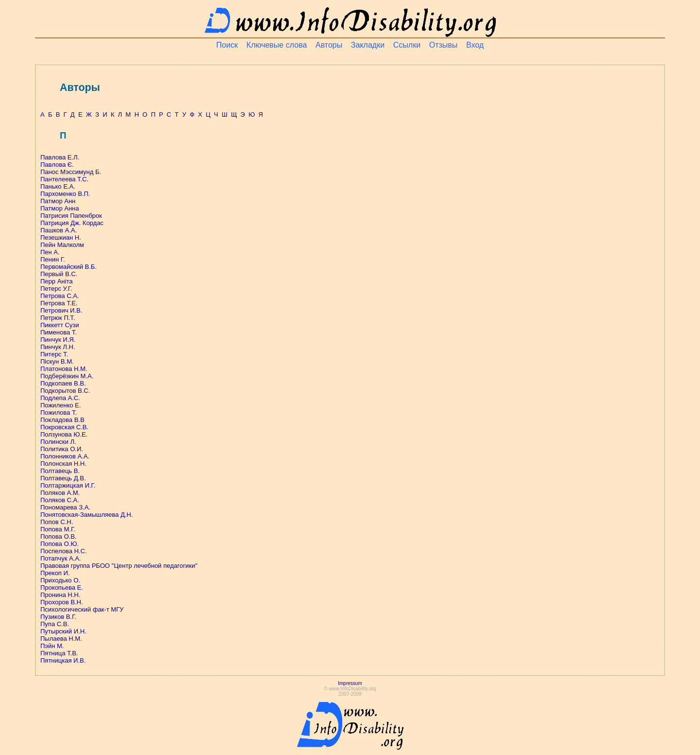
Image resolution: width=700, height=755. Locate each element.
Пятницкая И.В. (63, 660)
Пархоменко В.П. (65, 194)
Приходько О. (60, 580)
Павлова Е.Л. (60, 157)
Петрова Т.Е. (59, 303)
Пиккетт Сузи (60, 325)
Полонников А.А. (65, 456)
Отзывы (444, 45)
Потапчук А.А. (61, 558)
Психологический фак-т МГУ (82, 609)
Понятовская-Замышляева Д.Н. (87, 515)
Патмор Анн (58, 201)
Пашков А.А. (59, 230)
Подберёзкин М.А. (67, 376)
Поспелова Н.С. (63, 551)
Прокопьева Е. (62, 588)
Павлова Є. (57, 165)
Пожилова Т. (59, 413)
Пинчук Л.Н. (58, 347)
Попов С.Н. (57, 522)
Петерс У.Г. (56, 289)
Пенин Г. (53, 259)
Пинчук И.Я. (58, 340)
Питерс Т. (54, 354)
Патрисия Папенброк (71, 216)
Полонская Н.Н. (63, 464)
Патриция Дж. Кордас (72, 223)
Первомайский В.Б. (69, 267)
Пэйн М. (52, 646)
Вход (475, 45)
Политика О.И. (62, 449)
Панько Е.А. (58, 186)
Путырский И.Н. (63, 631)
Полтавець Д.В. (63, 478)
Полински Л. (58, 442)
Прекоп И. (55, 573)
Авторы (329, 45)
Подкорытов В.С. (65, 391)
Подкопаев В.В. (63, 383)
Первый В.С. (59, 274)
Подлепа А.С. (60, 398)
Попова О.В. (58, 536)
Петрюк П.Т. (58, 318)
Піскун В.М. (57, 361)
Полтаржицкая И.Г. (68, 485)
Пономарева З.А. (65, 507)
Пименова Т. (59, 332)
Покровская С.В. (64, 427)
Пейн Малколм (62, 245)
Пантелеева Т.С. (64, 179)
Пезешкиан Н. (61, 237)
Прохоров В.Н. (62, 602)
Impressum (350, 683)
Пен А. (50, 252)
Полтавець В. (60, 471)
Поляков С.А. (60, 500)
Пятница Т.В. (59, 653)
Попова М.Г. (58, 529)
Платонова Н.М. (64, 369)
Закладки (368, 45)
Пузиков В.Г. (58, 617)
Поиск (227, 45)
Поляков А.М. (60, 493)
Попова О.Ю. (60, 544)
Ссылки (407, 45)
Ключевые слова (277, 45)
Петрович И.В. (61, 310)
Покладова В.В (62, 420)
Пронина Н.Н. (60, 595)
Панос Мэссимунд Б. (71, 172)
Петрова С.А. (60, 296)
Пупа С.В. (55, 624)
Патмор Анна (60, 208)
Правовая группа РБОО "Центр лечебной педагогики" (119, 566)
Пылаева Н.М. (61, 639)
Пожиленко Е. (61, 405)
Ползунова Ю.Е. (64, 434)
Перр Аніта (56, 281)
